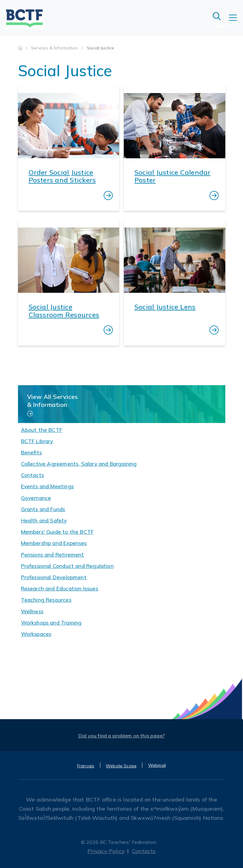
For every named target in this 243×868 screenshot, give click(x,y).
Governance (36, 498)
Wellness (32, 611)
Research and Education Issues (60, 588)
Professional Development (54, 577)
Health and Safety (44, 520)
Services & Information (55, 48)
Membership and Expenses (54, 543)
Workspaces (36, 634)
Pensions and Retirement (53, 555)
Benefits (31, 452)
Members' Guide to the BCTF (57, 532)
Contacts (32, 475)
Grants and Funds (43, 509)
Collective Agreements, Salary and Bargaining (79, 464)
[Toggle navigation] (236, 22)
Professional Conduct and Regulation (67, 566)
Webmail (157, 765)
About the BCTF (42, 430)
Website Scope (121, 766)
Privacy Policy (106, 851)
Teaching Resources (46, 600)
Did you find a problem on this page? (121, 736)
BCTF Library (37, 441)
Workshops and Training (51, 623)
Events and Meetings (47, 486)
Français (86, 766)
